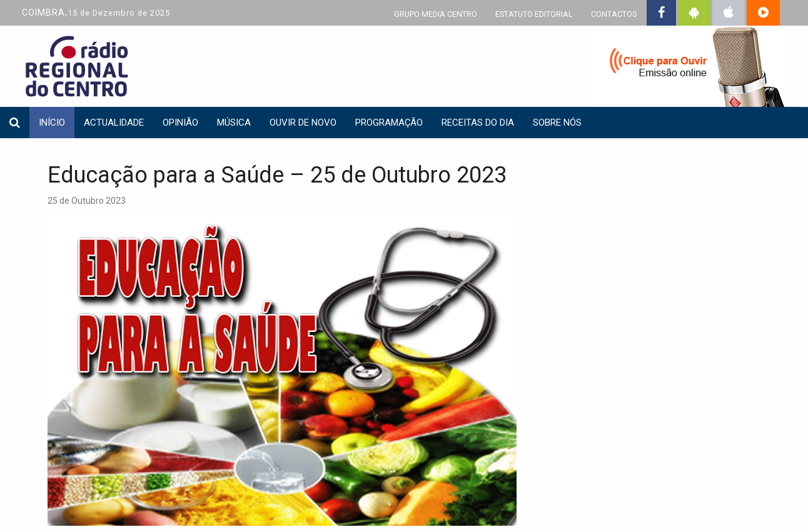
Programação (389, 123)
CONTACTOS (614, 14)
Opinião (180, 123)
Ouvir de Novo (303, 123)
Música (234, 123)
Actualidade (114, 123)
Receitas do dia (478, 123)
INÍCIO (52, 123)
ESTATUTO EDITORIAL (534, 14)
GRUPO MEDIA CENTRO (436, 14)
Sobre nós (557, 123)
